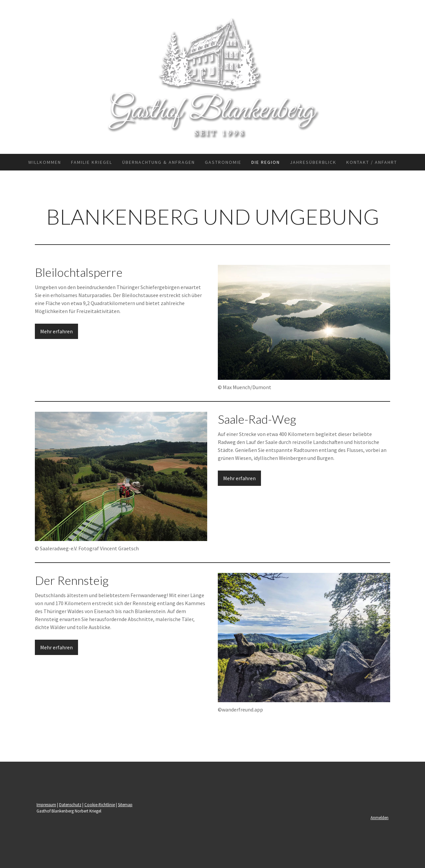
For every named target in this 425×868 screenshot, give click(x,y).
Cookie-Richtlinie (100, 805)
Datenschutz (70, 805)
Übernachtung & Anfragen (159, 162)
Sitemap (125, 805)
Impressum (46, 805)
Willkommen (45, 162)
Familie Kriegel (92, 162)
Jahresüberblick (313, 162)
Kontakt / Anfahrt (372, 162)
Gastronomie (223, 162)
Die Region (266, 162)
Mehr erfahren (56, 331)
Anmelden (380, 817)
